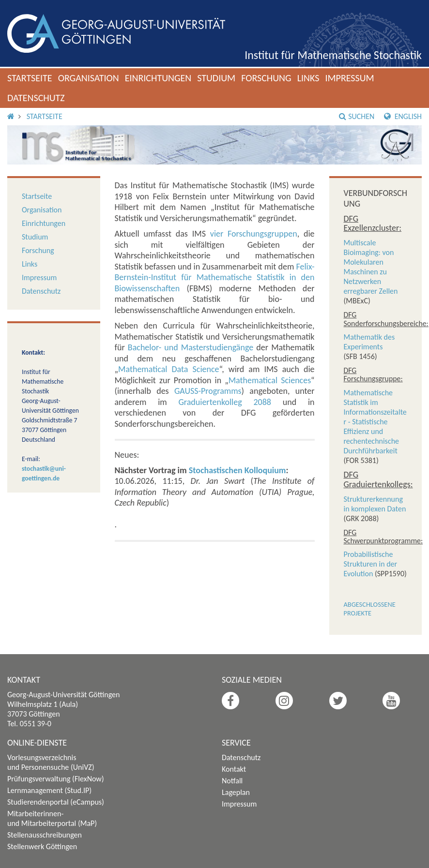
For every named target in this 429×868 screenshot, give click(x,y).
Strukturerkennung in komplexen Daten (375, 504)
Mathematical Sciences (270, 380)
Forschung (266, 78)
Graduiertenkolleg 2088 (224, 402)
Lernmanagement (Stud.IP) (49, 790)
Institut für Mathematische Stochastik (333, 55)
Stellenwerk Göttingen (42, 846)
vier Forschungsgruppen (254, 234)
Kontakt (234, 769)
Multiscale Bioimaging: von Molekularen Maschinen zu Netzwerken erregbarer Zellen (371, 267)
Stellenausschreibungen (45, 835)
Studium (216, 78)
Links (308, 78)
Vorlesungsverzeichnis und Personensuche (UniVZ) (51, 762)
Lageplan (236, 792)
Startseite (30, 78)
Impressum (349, 78)
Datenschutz (36, 98)
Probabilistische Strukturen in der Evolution (371, 564)
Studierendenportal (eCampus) (56, 802)
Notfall (232, 781)
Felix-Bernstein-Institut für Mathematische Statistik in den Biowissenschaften (215, 277)
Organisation (89, 78)
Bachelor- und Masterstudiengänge (191, 347)
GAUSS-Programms (208, 391)
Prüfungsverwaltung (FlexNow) (56, 779)
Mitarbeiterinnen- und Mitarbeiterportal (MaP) (52, 818)
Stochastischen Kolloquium (237, 470)
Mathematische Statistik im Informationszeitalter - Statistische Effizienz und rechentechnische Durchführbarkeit (375, 422)
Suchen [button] (357, 116)
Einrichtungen (158, 78)
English (403, 116)
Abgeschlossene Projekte (370, 609)
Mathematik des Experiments (369, 342)
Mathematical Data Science (169, 369)
